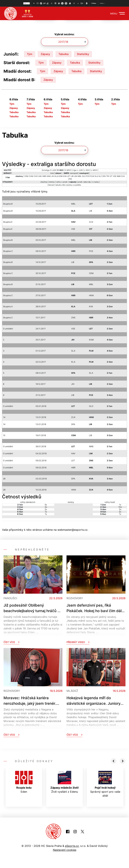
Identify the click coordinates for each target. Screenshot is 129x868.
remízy (52, 182)
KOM (61, 176)
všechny (44, 182)
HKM (49, 176)
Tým (30, 54)
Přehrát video (78, 642)
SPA (104, 176)
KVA (65, 176)
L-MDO (94, 170)
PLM (92, 176)
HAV (40, 176)
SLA (96, 176)
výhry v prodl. (62, 182)
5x (46, 505)
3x (46, 507)
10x (120, 507)
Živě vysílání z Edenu (65, 782)
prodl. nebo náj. (84, 182)
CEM (26, 176)
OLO (84, 176)
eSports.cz (72, 846)
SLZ (100, 176)
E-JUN (53, 170)
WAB (119, 176)
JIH (53, 176)
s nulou (96, 182)
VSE (115, 176)
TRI (108, 176)
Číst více (11, 642)
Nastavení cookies (65, 850)
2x (46, 509)
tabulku (58, 185)
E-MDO (68, 170)
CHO (36, 176)
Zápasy (45, 54)
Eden (24, 782)
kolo (52, 173)
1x (46, 512)
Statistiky (83, 54)
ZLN (123, 176)
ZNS (70, 179)
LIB (72, 176)
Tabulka (63, 54)
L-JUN (80, 170)
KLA (56, 176)
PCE (88, 176)
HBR (44, 176)
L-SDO (87, 170)
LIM (76, 176)
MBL (80, 176)
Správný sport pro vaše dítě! (105, 784)
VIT (111, 176)
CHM (31, 176)
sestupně (74, 173)
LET (69, 176)
